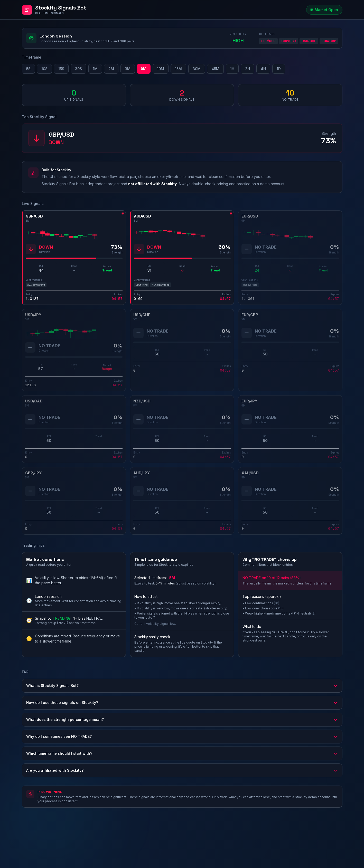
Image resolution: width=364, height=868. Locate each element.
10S (44, 69)
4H (263, 69)
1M (95, 69)
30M (197, 69)
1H (232, 69)
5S (28, 69)
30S (78, 69)
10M (161, 69)
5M (144, 68)
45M (215, 69)
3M (128, 69)
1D (279, 69)
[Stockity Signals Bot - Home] (163, 10)
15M (178, 69)
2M (111, 69)
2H (248, 69)
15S (61, 69)
